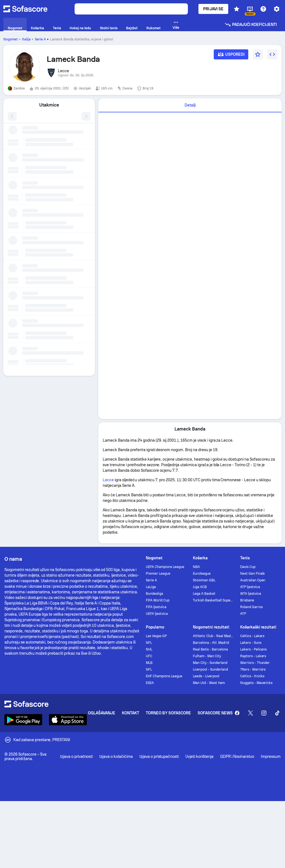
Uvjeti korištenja (199, 756)
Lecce (108, 480)
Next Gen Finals (253, 574)
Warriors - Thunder (255, 663)
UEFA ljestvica (157, 614)
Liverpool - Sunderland (210, 669)
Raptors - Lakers (253, 656)
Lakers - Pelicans (254, 649)
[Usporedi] (231, 56)
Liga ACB (200, 587)
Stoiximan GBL (204, 580)
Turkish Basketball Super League (213, 600)
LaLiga (151, 587)
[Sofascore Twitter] (250, 713)
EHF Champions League (164, 676)
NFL (149, 643)
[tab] (190, 105)
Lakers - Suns (251, 643)
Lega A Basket (204, 594)
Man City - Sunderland (210, 663)
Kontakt (131, 713)
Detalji (190, 105)
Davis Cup (248, 567)
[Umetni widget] (272, 54)
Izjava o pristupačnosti (159, 756)
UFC (149, 656)
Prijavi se (213, 9)
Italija (26, 39)
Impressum (271, 756)
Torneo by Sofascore (168, 713)
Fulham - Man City (207, 656)
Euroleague (202, 574)
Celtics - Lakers (252, 636)
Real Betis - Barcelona (210, 649)
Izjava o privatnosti (76, 756)
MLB (149, 663)
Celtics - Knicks (252, 676)
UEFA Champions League (165, 567)
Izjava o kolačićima (116, 756)
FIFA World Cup (158, 600)
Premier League (158, 574)
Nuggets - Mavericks (256, 683)
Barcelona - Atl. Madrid (211, 643)
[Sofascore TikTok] (277, 713)
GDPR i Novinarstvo (237, 756)
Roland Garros (251, 607)
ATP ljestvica (250, 587)
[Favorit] (258, 54)
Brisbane (247, 600)
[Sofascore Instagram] (264, 713)
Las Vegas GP (156, 636)
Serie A (40, 39)
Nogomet (11, 39)
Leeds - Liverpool (206, 676)
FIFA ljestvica (156, 607)
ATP (243, 614)
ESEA (150, 683)
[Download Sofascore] (23, 720)
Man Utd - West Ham (209, 683)
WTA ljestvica (251, 594)
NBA (196, 567)
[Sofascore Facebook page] (237, 713)
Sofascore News (215, 713)
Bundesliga (154, 594)
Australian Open (253, 580)
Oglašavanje (102, 713)
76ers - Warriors (253, 669)
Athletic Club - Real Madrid (213, 636)
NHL (149, 649)
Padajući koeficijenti (251, 25)
